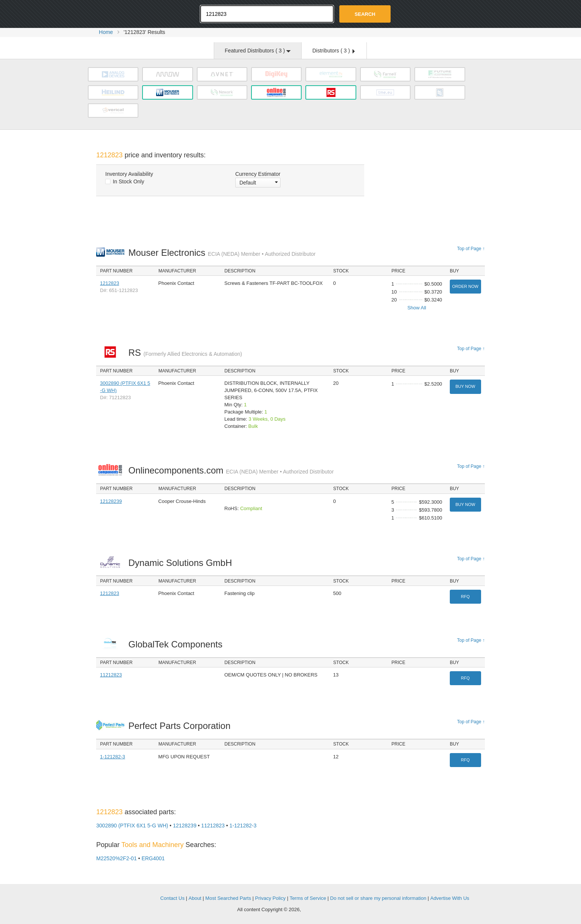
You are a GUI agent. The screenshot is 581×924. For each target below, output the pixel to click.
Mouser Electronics (222, 253)
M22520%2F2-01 (116, 858)
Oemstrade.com (138, 13)
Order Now (465, 286)
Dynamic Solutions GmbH (182, 563)
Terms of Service (308, 898)
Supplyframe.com (323, 910)
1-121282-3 (113, 757)
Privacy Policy (271, 898)
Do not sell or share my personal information (378, 898)
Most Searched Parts (228, 898)
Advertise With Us (450, 898)
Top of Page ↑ (471, 249)
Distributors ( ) (333, 51)
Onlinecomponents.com (231, 470)
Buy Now (465, 386)
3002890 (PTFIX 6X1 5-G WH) (132, 826)
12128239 (111, 501)
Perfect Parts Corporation (181, 726)
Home (106, 32)
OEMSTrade (134, 897)
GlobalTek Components (177, 644)
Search (365, 14)
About (195, 898)
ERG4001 (153, 858)
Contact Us (172, 898)
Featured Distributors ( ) (258, 51)
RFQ (465, 597)
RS (185, 353)
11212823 (111, 675)
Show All (417, 308)
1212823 (110, 283)
